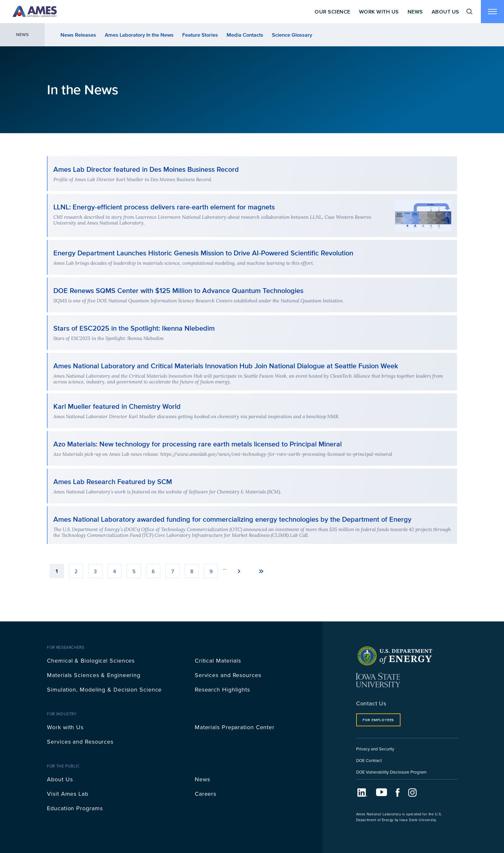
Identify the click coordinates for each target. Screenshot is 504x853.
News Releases (78, 35)
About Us (446, 12)
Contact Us (371, 703)
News (415, 12)
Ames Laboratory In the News (139, 35)
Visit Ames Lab (68, 794)
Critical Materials (218, 660)
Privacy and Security (375, 749)
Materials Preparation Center (235, 727)
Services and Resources (228, 675)
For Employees (378, 720)
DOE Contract (369, 760)
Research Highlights (222, 689)
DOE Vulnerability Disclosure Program (391, 772)
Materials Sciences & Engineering (94, 675)
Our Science (332, 12)
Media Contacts (245, 35)
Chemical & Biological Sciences (91, 660)
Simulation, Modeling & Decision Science (104, 689)
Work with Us (65, 727)
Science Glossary (292, 35)
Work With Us (379, 12)
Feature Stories (200, 35)
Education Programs (75, 808)
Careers (206, 794)
